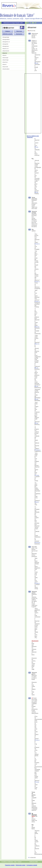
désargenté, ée (6, 42)
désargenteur (6, 46)
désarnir (4, 55)
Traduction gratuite (10, 865)
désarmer (5, 53)
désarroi (4, 64)
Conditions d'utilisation (7, 862)
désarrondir (5, 67)
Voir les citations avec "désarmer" (33, 137)
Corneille (37, 244)
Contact (19, 862)
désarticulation (6, 69)
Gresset (37, 502)
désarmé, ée (5, 49)
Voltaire (37, 475)
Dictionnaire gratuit (21, 865)
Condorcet (37, 543)
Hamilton (37, 327)
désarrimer (5, 62)
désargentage (6, 37)
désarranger (5, 58)
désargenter (5, 44)
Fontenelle (38, 450)
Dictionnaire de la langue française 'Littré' (13, 23)
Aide (15, 862)
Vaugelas (37, 740)
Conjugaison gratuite (32, 865)
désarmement (6, 51)
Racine (36, 63)
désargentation (6, 39)
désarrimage (5, 60)
